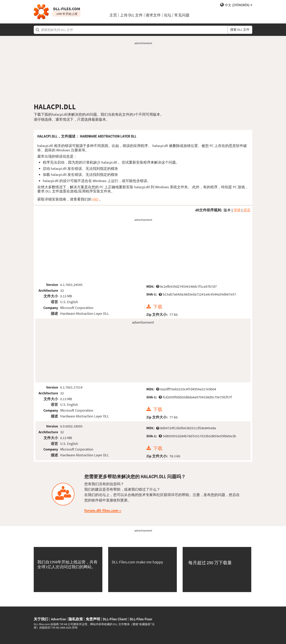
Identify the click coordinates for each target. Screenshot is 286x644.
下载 (158, 307)
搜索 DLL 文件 (240, 30)
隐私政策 (76, 619)
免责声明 (93, 619)
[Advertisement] (143, 74)
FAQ (95, 199)
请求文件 (153, 15)
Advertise (58, 619)
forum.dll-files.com (101, 510)
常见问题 (182, 15)
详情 (237, 210)
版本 (227, 210)
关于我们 (41, 619)
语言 (247, 210)
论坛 (168, 15)
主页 (113, 15)
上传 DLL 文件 (131, 15)
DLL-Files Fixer (141, 619)
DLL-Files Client (115, 619)
